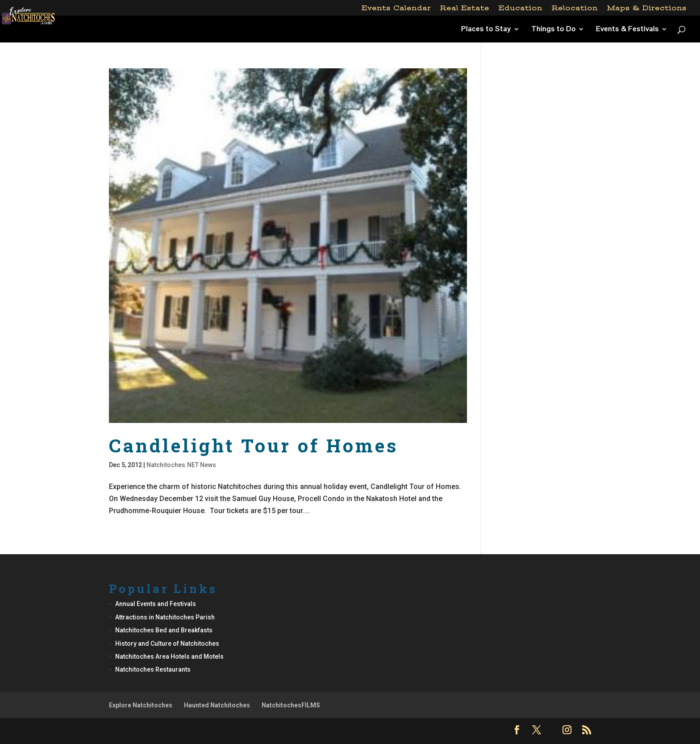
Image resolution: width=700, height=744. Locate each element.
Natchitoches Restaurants (153, 669)
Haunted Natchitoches (217, 705)
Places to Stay (486, 30)
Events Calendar (396, 8)
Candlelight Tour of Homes (254, 445)
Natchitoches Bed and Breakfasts (164, 630)
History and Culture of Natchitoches (167, 644)
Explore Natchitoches (141, 705)
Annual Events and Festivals (156, 604)
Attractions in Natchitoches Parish (165, 617)
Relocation (575, 8)
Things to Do (554, 30)
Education (521, 8)
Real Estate (465, 8)
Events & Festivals (627, 30)
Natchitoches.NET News (181, 465)
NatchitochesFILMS (291, 705)
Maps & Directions (647, 8)
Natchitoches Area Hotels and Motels (169, 656)
